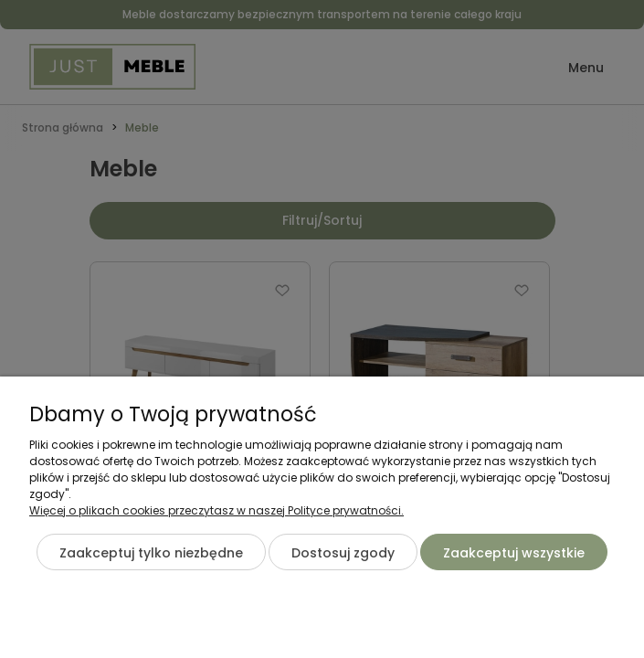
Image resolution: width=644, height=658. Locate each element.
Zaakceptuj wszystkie (514, 553)
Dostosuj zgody (343, 553)
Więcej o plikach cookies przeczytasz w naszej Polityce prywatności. (216, 510)
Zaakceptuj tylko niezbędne (151, 553)
